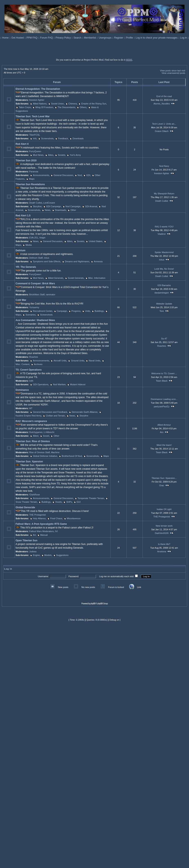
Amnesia (98, 261)
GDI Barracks (164, 285)
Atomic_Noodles (162, 104)
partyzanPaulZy (162, 406)
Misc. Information (97, 278)
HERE (129, 60)
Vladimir (162, 234)
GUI (79, 502)
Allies (51, 155)
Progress (76, 311)
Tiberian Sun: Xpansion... (164, 478)
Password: (74, 576)
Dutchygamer (36, 432)
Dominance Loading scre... (164, 399)
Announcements (41, 175)
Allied (36, 436)
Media (29, 245)
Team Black (162, 381)
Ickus (47, 258)
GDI (88, 175)
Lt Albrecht (49, 432)
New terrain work (164, 526)
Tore (162, 311)
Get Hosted (18, 38)
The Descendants (66, 107)
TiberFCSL (35, 135)
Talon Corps (25, 107)
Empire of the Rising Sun (94, 104)
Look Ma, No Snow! (164, 269)
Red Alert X (22, 144)
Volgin (42, 238)
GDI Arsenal (91, 206)
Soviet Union (57, 104)
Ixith (31, 381)
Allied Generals (56, 278)
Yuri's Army (75, 155)
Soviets (62, 155)
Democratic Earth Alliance (85, 412)
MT (31, 408)
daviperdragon (162, 293)
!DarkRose (35, 495)
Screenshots (47, 138)
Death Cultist (36, 203)
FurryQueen (35, 151)
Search (78, 38)
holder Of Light (164, 509)
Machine (55, 452)
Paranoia (34, 172)
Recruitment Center (43, 311)
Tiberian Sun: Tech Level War (32, 116)
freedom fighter (37, 100)
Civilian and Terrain (55, 416)
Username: (43, 576)
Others (83, 107)
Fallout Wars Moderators (41, 531)
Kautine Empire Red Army (28, 416)
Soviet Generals (76, 278)
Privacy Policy (64, 38)
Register (119, 38)
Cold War (21, 300)
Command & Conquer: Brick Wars (35, 283)
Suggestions (62, 555)
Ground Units (78, 361)
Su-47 (164, 339)
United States (95, 241)
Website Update (164, 304)
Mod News (38, 155)
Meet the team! (164, 445)
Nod (80, 175)
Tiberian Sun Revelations (30, 184)
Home (6, 38)
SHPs (69, 502)
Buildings (99, 311)
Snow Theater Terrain (26, 502)
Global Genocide (25, 507)
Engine (36, 555)
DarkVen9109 (162, 533)
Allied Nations (40, 104)
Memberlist (90, 38)
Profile (130, 38)
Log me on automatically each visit (116, 576)
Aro (162, 432)
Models (48, 555)
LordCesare (49, 203)
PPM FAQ (32, 38)
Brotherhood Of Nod (72, 456)
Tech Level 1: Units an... (164, 124)
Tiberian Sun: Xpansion (29, 462)
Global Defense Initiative (45, 456)
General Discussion (63, 175)
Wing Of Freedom (44, 107)
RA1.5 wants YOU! (164, 227)
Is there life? (164, 544)
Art (34, 535)
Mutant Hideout (78, 384)
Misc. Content (22, 364)
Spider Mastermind (164, 252)
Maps (32, 179)
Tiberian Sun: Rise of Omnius (33, 441)
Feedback (63, 138)
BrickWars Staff (37, 294)
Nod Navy (164, 166)
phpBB (93, 604)
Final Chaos (56, 518)
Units (88, 311)
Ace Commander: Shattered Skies (35, 320)
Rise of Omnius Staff (40, 452)
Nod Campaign (73, 206)
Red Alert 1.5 (23, 216)
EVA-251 (34, 238)
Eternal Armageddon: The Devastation (38, 89)
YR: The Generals (26, 267)
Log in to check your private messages (157, 38)
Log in (184, 38)
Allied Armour (164, 425)
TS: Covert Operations (29, 370)
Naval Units (94, 361)
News (48, 210)
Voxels (58, 502)
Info (35, 138)
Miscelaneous (74, 518)
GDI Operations (41, 384)
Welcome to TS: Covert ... (164, 373)
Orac (162, 485)
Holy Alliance (39, 518)
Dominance (22, 390)
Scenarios (31, 315)
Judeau (33, 551)
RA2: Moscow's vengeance (31, 421)
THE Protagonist (37, 515)
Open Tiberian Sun (26, 540)
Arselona (162, 551)
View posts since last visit (173, 71)
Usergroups (105, 38)
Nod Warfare (59, 384)
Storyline (37, 206)
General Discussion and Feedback (50, 412)
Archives (38, 364)
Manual (44, 535)
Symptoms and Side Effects (47, 261)
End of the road (164, 96)
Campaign (62, 311)
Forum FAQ (47, 38)
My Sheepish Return (164, 194)
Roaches (34, 357)
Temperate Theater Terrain (91, 498)
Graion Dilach (162, 131)
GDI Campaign (54, 206)
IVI (56, 531)
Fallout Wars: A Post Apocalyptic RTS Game (41, 524)
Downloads (78, 138)
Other (73, 210)
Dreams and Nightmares (77, 261)
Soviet (46, 436)
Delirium (20, 250)
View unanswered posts (173, 73)
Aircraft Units (60, 361)
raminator (50, 294)
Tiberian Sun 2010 (26, 161)
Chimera (73, 104)
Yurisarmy (34, 307)
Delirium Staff (36, 258)
